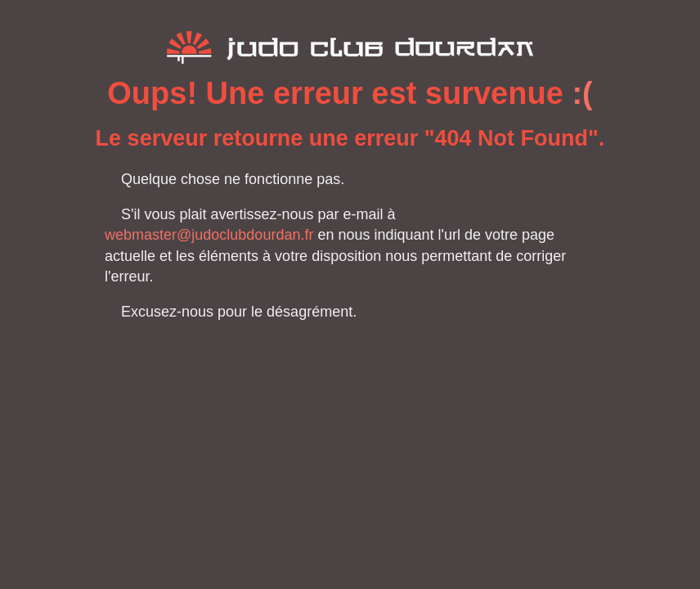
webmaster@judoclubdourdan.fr (209, 235)
